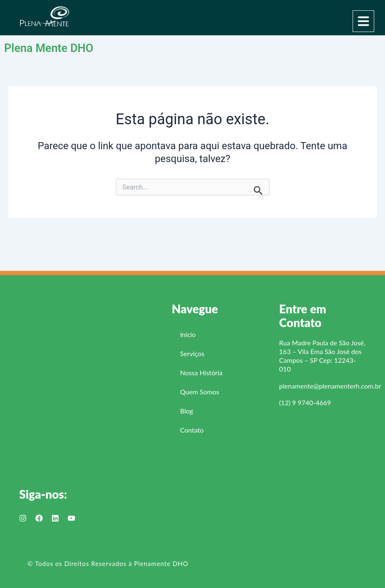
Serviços (192, 353)
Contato (192, 430)
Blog (187, 411)
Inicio (188, 334)
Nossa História (201, 373)
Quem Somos (200, 392)
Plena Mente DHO (54, 48)
